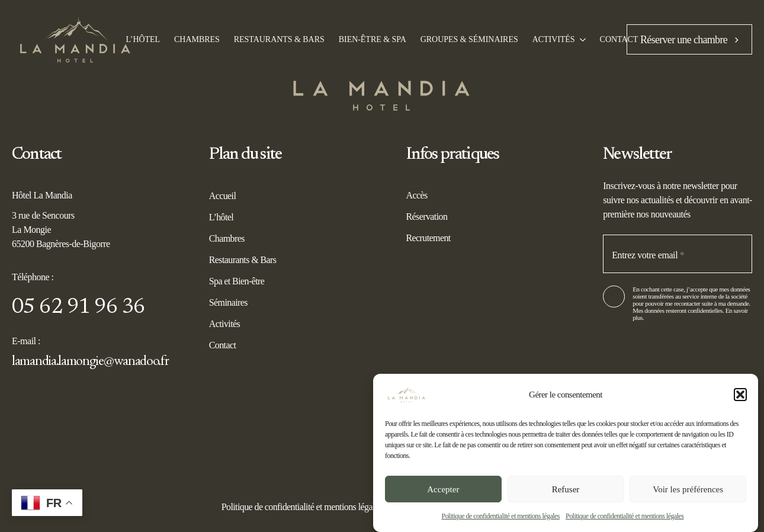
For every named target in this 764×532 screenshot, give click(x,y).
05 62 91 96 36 (78, 308)
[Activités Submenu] (580, 40)
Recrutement (428, 238)
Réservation (427, 217)
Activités (554, 40)
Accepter (443, 489)
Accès (417, 195)
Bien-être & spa (373, 40)
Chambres (197, 40)
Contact (619, 40)
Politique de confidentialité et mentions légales (500, 516)
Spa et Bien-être (237, 281)
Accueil (223, 196)
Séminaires (228, 302)
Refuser (566, 489)
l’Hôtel (143, 40)
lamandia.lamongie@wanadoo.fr (90, 360)
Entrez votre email (648, 255)
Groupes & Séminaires (469, 40)
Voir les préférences (688, 489)
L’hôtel (221, 217)
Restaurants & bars (279, 40)
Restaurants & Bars (243, 260)
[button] (740, 395)
